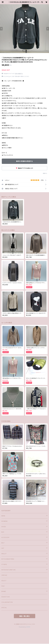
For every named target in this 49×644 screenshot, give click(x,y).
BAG (3, 532)
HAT (3, 548)
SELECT (4, 581)
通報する (45, 173)
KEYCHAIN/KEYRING (8, 559)
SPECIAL (4, 608)
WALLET (4, 554)
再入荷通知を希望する (24, 161)
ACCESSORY (5, 537)
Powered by (25, 627)
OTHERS (4, 564)
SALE (3, 586)
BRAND (4, 591)
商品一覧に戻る (25, 616)
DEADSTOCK (6, 597)
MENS (3, 516)
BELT (3, 543)
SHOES (4, 527)
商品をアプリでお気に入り (24, 168)
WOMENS (4, 521)
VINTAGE (4, 575)
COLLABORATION (7, 602)
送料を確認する (19, 74)
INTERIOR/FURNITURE (8, 570)
